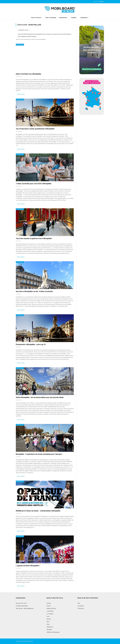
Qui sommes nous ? (22, 603)
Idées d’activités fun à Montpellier (29, 74)
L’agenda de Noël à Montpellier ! (28, 566)
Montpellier (20, 45)
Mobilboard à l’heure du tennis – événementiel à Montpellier (38, 511)
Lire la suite (21, 94)
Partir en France (36, 18)
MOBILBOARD (29, 641)
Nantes (49, 619)
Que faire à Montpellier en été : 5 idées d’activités (34, 291)
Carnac (49, 606)
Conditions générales (22, 606)
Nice (48, 622)
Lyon (48, 616)
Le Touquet (50, 614)
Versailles (49, 630)
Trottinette (81, 608)
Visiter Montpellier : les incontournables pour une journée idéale (40, 397)
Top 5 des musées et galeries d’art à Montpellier (34, 238)
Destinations (63, 18)
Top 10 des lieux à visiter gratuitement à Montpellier (35, 129)
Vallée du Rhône (51, 608)
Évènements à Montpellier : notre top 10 (31, 344)
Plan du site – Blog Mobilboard (25, 608)
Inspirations (84, 18)
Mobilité (74, 18)
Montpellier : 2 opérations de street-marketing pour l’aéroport (39, 454)
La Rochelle (50, 611)
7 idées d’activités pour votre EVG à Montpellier (34, 184)
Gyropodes (81, 606)
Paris (48, 624)
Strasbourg (50, 627)
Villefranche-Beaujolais (53, 632)
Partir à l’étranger (51, 18)
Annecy (49, 603)
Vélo (79, 603)
